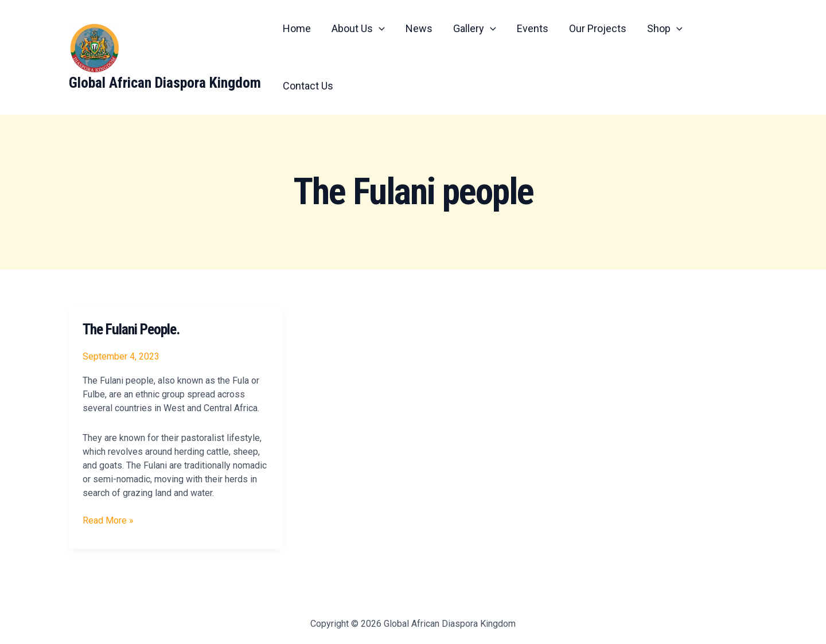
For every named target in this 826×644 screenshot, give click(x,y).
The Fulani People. (131, 329)
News (419, 28)
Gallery (475, 29)
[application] (379, 29)
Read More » (108, 520)
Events (533, 28)
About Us (358, 29)
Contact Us (308, 86)
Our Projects (598, 28)
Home (297, 28)
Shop (665, 29)
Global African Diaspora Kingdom (165, 83)
